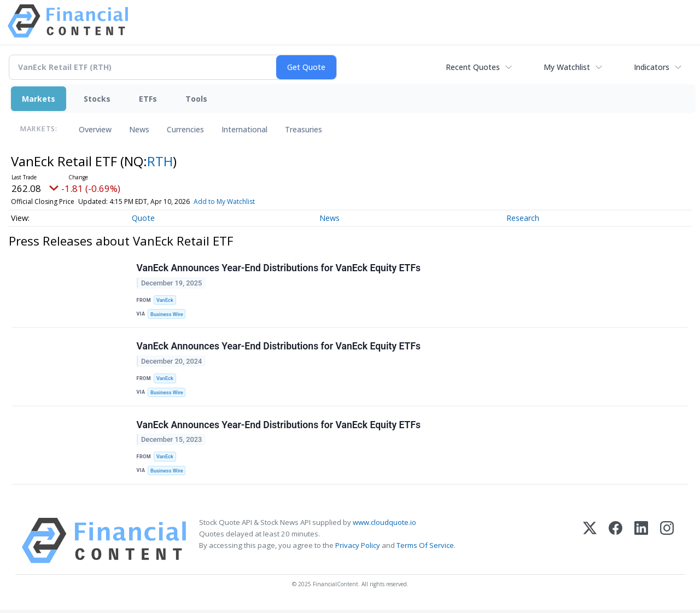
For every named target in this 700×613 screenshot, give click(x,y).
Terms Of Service (425, 549)
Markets (39, 99)
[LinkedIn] (641, 544)
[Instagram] (667, 544)
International (244, 129)
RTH (160, 161)
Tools (196, 99)
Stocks (97, 99)
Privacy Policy (358, 549)
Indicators (652, 67)
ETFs (148, 99)
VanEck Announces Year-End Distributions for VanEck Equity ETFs (279, 268)
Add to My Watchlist (224, 202)
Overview (95, 129)
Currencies (185, 129)
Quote (143, 218)
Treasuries (304, 129)
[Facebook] (616, 544)
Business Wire (168, 315)
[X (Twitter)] (590, 544)
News (139, 129)
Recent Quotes (473, 67)
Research (523, 218)
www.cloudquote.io (384, 526)
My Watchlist (567, 67)
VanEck (165, 300)
